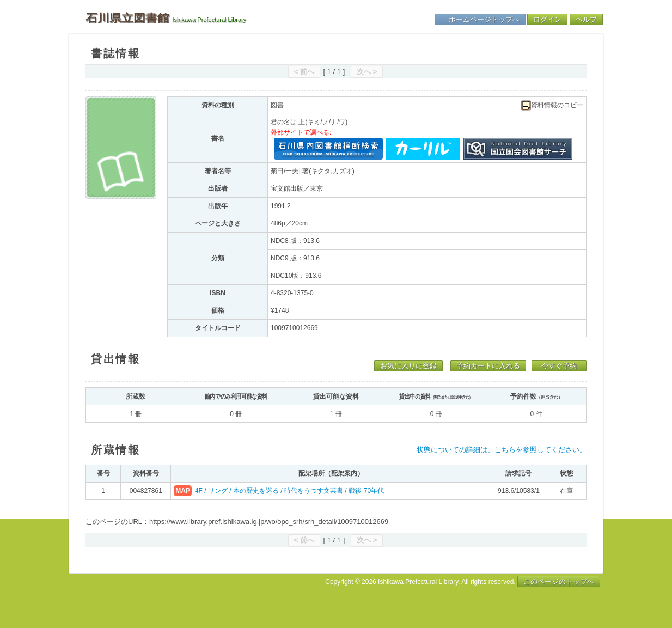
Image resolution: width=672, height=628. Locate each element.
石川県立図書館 (127, 18)
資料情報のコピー (552, 105)
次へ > (367, 72)
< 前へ (304, 72)
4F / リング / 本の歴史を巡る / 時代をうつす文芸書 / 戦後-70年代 (289, 491)
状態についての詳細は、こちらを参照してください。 (502, 450)
